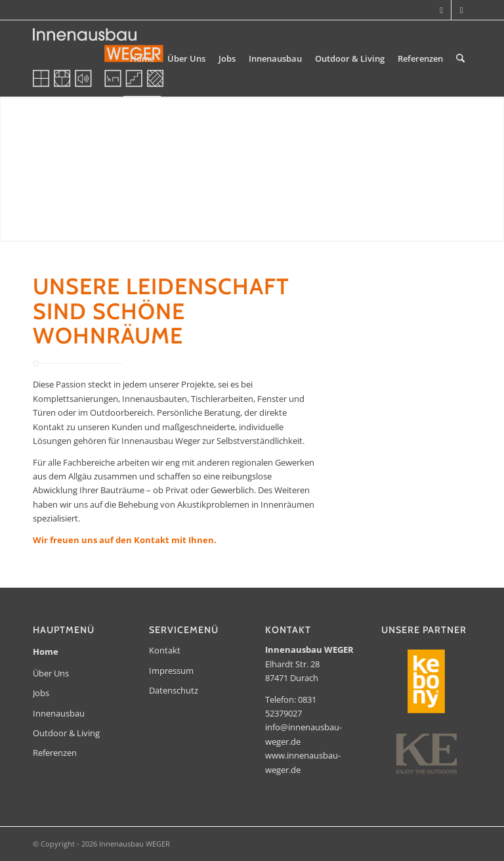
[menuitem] (142, 58)
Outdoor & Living (66, 733)
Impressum (171, 671)
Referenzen (55, 753)
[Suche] (460, 58)
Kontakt (165, 650)
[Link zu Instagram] (441, 10)
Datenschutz (174, 690)
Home (46, 651)
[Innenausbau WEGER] (98, 58)
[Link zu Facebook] (461, 10)
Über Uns (51, 673)
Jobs (41, 693)
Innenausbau (59, 713)
